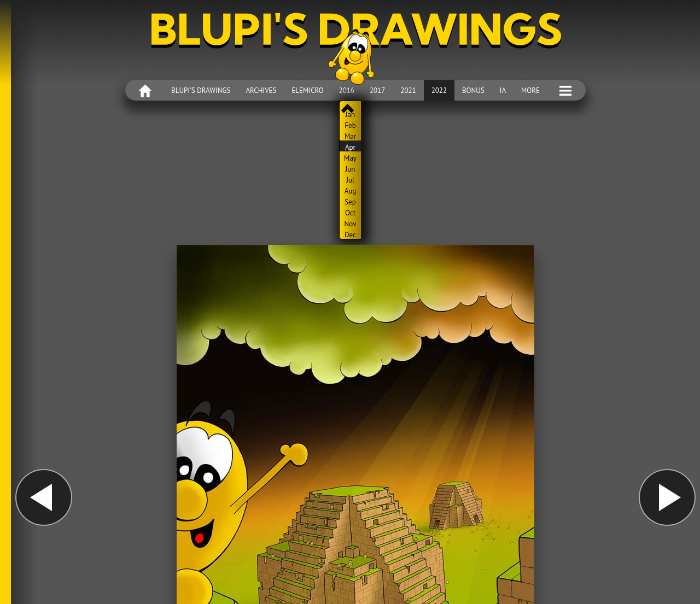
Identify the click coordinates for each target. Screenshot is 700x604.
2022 (439, 90)
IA (503, 90)
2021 (408, 90)
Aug (351, 191)
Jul (350, 180)
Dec (350, 234)
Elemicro (307, 90)
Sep (350, 202)
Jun (351, 169)
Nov (351, 224)
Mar (350, 136)
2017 (377, 90)
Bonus (473, 90)
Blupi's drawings (201, 90)
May (350, 158)
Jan (350, 114)
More (530, 90)
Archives (261, 90)
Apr (350, 147)
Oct (350, 213)
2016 (347, 90)
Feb (350, 125)
